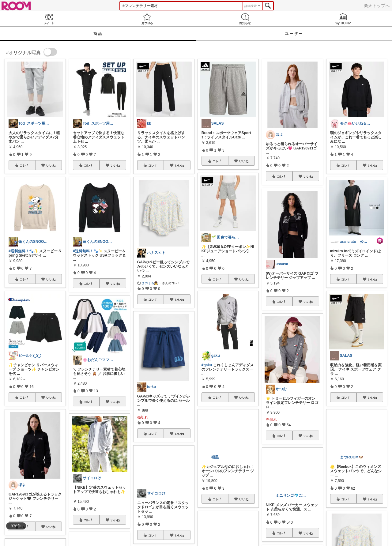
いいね (51, 165)
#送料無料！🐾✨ (23, 251)
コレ (24, 165)
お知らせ (245, 19)
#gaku (207, 365)
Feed (49, 19)
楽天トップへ (377, 6)
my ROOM (343, 19)
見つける (147, 19)
